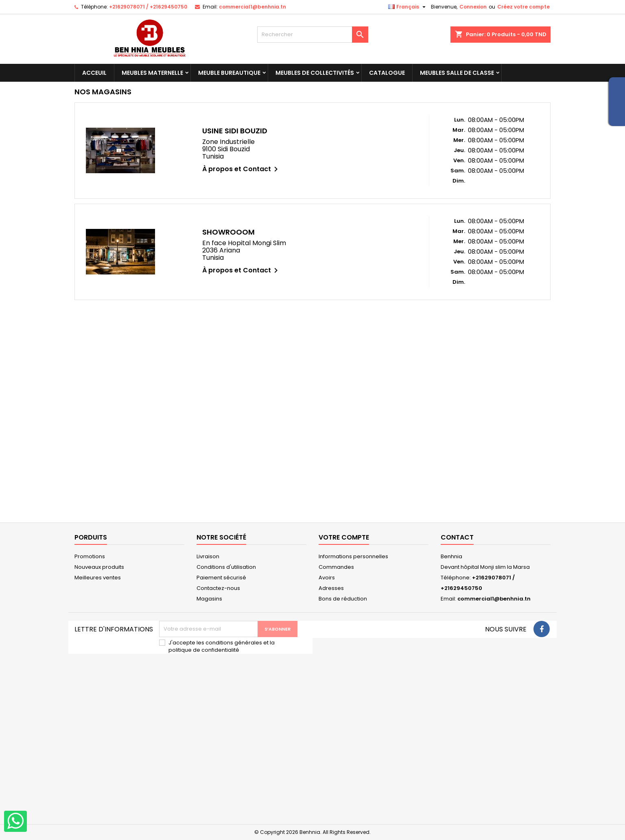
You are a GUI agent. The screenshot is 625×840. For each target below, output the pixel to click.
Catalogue (387, 73)
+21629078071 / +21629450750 (148, 7)
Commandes (336, 567)
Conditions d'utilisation (226, 567)
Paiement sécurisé (221, 578)
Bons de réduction (343, 599)
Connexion (473, 7)
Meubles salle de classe (457, 73)
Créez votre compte (523, 7)
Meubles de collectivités (315, 73)
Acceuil (94, 73)
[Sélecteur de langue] (408, 7)
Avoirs (327, 578)
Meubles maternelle (152, 73)
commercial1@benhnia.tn (252, 7)
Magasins (209, 599)
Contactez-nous (218, 588)
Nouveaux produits (99, 567)
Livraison (208, 556)
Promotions (90, 556)
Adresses (331, 588)
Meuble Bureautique (229, 73)
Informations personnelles (353, 556)
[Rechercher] (313, 35)
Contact (457, 537)
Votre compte (344, 537)
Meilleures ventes (98, 578)
